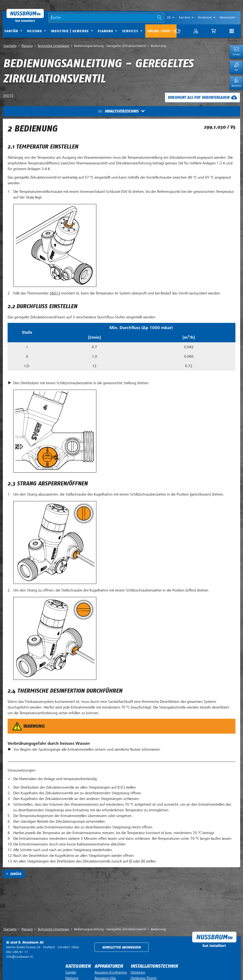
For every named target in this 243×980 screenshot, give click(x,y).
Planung (105, 31)
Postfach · (43, 947)
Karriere (185, 17)
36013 (55, 293)
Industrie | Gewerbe (70, 31)
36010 (8, 96)
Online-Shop (159, 31)
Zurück (16, 874)
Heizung (35, 31)
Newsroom (227, 17)
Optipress (138, 972)
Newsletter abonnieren (121, 947)
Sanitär (11, 31)
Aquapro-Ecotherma (111, 972)
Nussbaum (205, 17)
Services (130, 31)
